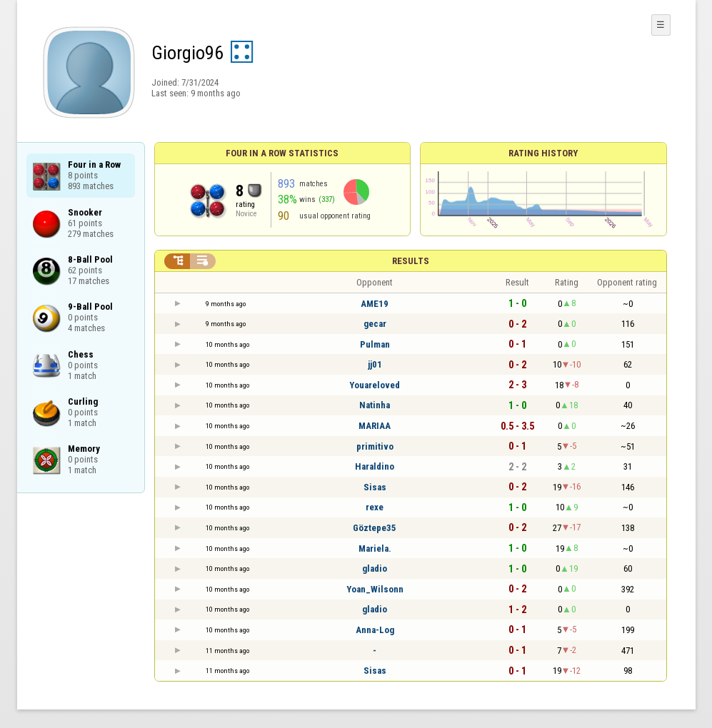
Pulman (375, 344)
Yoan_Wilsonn (375, 589)
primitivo (375, 446)
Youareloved (375, 385)
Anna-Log (375, 630)
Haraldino (375, 466)
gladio (375, 568)
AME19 (375, 304)
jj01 (375, 364)
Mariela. (375, 548)
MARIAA (375, 426)
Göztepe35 (375, 528)
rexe (375, 507)
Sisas (375, 487)
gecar (375, 324)
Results (411, 261)
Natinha (375, 405)
